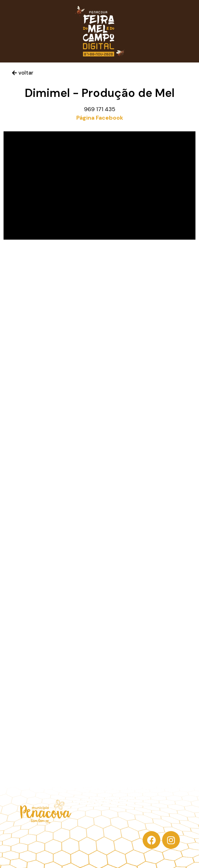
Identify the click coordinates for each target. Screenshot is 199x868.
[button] (23, 73)
